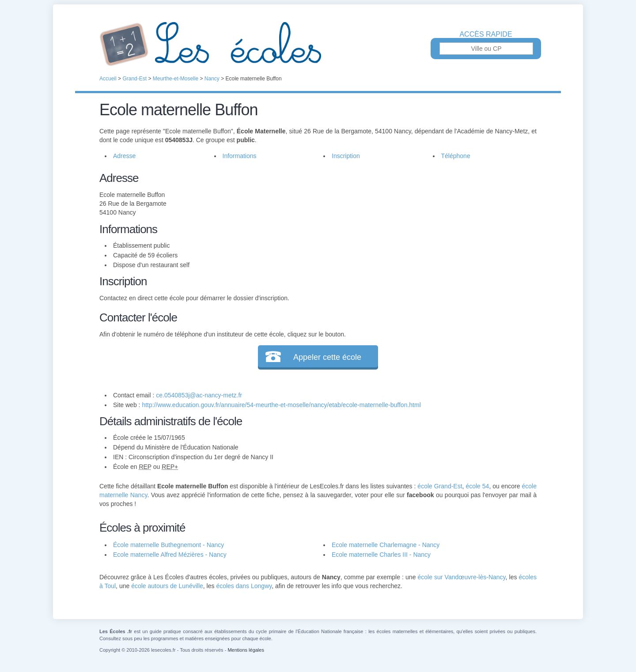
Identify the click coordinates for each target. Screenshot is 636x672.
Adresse (124, 156)
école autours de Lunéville (167, 586)
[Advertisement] (423, 231)
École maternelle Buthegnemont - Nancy (168, 545)
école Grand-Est (440, 486)
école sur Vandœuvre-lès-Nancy (462, 577)
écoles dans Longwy (244, 586)
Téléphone (456, 156)
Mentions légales (246, 650)
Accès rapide (486, 34)
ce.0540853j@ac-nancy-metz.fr (199, 395)
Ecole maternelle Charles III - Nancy (381, 555)
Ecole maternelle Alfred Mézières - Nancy (170, 555)
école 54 (477, 486)
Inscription (346, 156)
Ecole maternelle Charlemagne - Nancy (386, 545)
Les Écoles (318, 44)
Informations (240, 156)
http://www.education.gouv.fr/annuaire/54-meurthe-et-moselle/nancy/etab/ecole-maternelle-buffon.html (281, 405)
